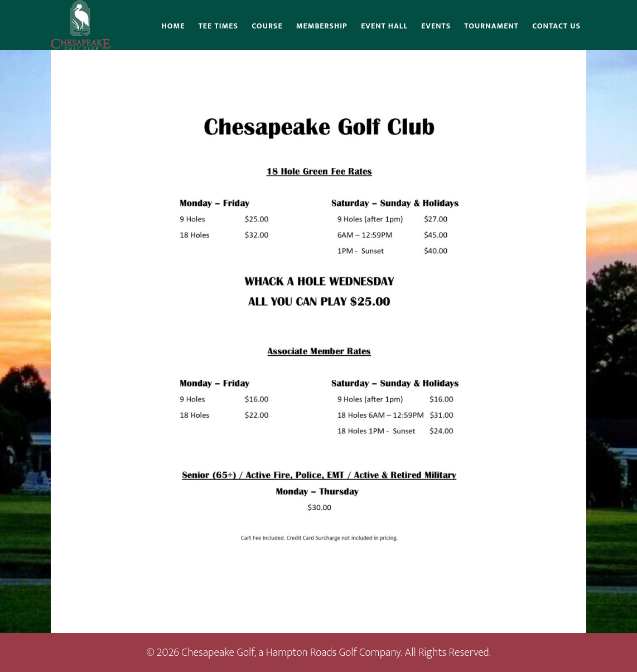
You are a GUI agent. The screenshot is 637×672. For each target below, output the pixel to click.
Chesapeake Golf (81, 25)
